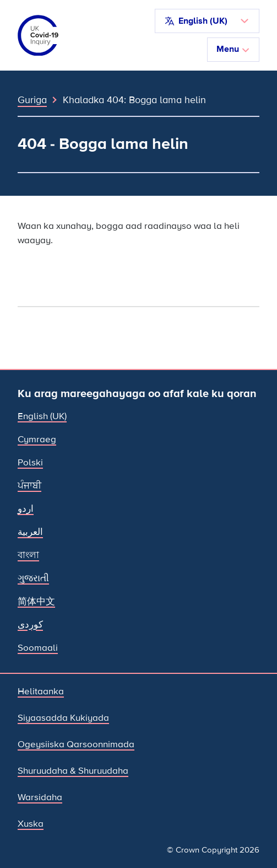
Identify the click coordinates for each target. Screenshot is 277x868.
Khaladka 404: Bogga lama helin (134, 100)
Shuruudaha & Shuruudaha (73, 771)
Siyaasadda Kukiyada (63, 718)
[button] (207, 21)
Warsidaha (40, 797)
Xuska (31, 824)
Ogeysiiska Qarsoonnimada (76, 744)
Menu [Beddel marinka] (233, 49)
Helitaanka (41, 691)
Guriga (32, 100)
